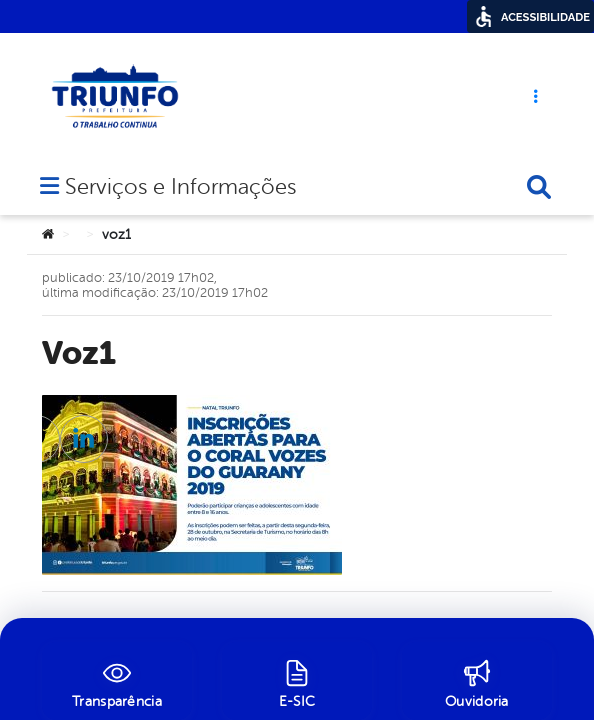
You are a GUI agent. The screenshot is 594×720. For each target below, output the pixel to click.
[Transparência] (117, 681)
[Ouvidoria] (477, 681)
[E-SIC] (297, 681)
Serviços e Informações (180, 128)
